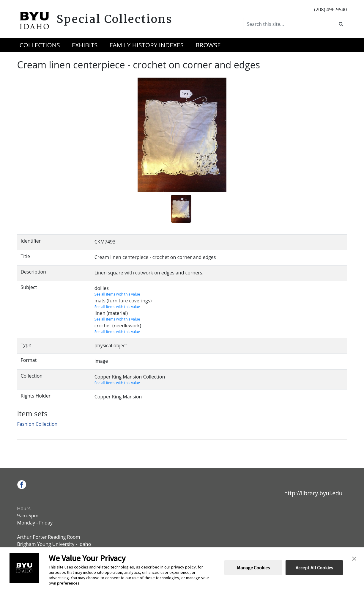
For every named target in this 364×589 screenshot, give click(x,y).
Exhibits (85, 45)
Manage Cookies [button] (253, 568)
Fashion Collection (37, 424)
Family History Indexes (146, 45)
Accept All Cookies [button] (314, 568)
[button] (354, 558)
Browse (208, 45)
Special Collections (115, 19)
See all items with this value (117, 294)
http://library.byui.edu (313, 493)
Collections (40, 45)
